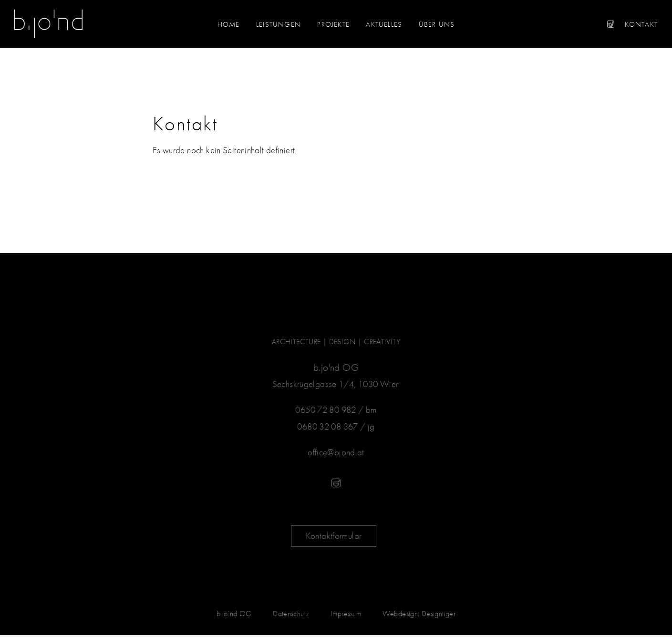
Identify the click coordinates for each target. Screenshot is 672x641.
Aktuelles (384, 24)
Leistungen (279, 24)
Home (229, 24)
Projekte (333, 24)
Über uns (437, 24)
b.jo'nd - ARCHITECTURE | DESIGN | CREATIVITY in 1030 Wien (48, 24)
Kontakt (641, 24)
